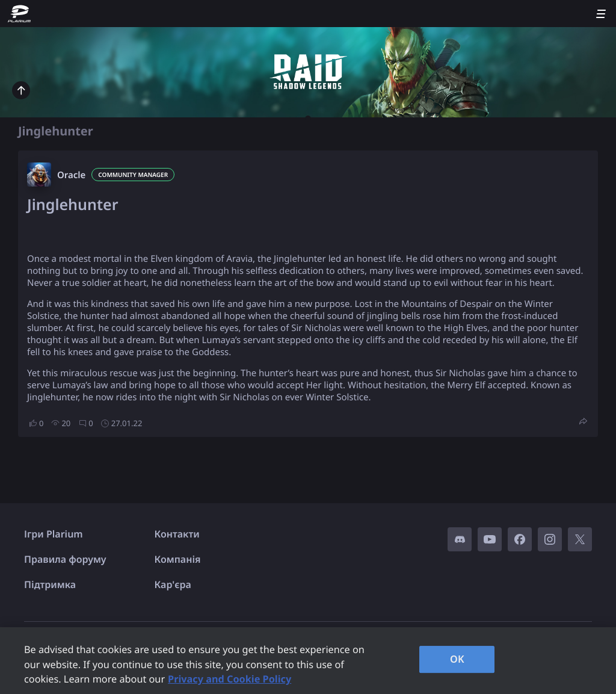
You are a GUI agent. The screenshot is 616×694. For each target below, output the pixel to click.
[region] (308, 661)
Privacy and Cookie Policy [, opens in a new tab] (229, 679)
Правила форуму (65, 559)
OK (457, 659)
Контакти (177, 534)
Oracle (71, 175)
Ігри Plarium (54, 534)
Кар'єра (173, 584)
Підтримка (50, 584)
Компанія (178, 559)
